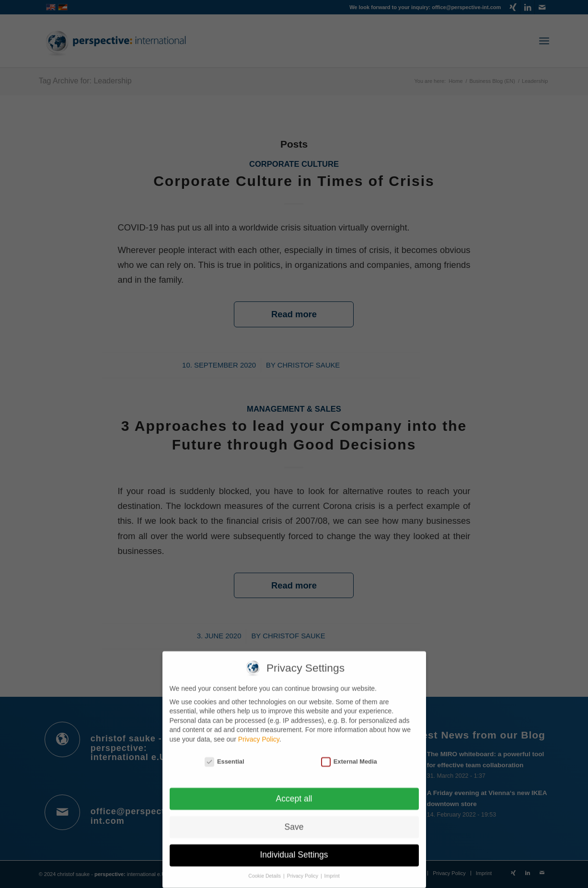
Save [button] (294, 821)
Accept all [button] (294, 793)
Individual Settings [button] (294, 849)
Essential (224, 756)
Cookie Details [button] (265, 870)
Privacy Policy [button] (303, 870)
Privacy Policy (259, 734)
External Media (349, 756)
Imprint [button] (332, 870)
